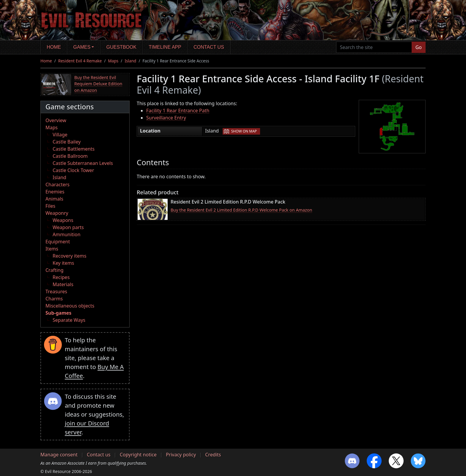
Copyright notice (138, 455)
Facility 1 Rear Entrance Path (178, 111)
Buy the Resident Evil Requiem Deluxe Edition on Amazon (98, 84)
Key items (63, 263)
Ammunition (67, 234)
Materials (63, 284)
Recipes (61, 277)
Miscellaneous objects (70, 306)
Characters (58, 185)
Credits (213, 455)
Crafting (55, 270)
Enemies (55, 192)
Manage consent (59, 455)
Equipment (58, 242)
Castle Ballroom (70, 156)
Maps (113, 61)
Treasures (56, 291)
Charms (54, 299)
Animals (54, 199)
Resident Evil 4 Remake (80, 61)
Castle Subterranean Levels (83, 163)
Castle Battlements (74, 149)
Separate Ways (69, 320)
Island (130, 61)
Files (50, 206)
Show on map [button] (244, 131)
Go (419, 47)
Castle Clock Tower (73, 170)
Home (54, 47)
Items (52, 249)
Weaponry (57, 213)
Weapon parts (68, 227)
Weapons (63, 220)
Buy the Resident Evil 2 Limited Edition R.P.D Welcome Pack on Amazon (241, 210)
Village (60, 135)
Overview (56, 120)
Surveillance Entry (166, 118)
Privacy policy (181, 455)
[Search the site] (374, 47)
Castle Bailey (67, 142)
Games (82, 47)
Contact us (209, 47)
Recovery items (70, 256)
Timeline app (165, 47)
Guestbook (121, 47)
